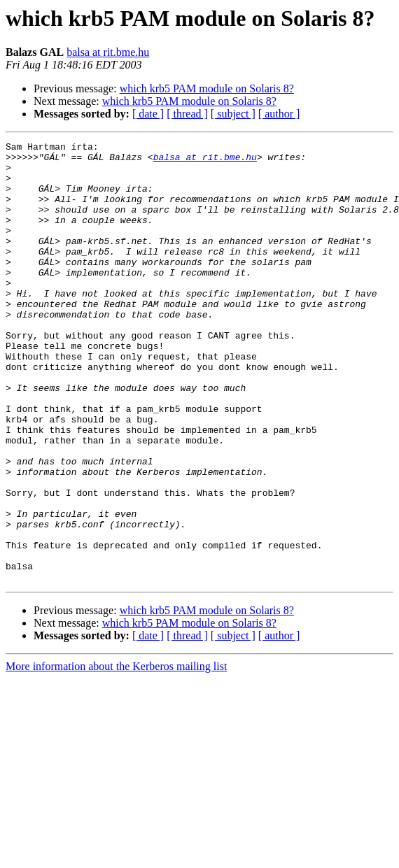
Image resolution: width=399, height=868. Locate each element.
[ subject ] (233, 114)
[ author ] (279, 114)
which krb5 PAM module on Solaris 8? (207, 88)
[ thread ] (187, 114)
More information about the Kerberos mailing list (116, 754)
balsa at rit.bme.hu (108, 52)
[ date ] (148, 114)
